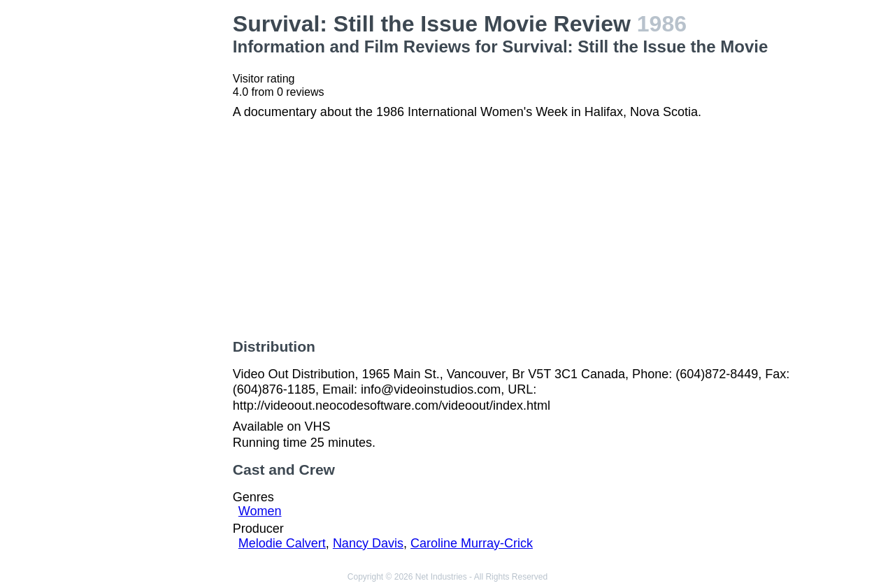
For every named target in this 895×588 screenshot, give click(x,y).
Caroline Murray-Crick (472, 543)
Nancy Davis (368, 543)
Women (260, 511)
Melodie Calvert (282, 543)
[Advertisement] (157, 221)
